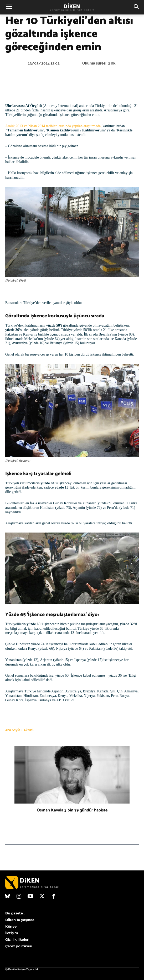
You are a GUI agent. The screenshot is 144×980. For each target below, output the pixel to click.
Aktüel (29, 730)
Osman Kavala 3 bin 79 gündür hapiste (72, 810)
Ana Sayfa (13, 730)
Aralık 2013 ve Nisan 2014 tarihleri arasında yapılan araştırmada (53, 126)
